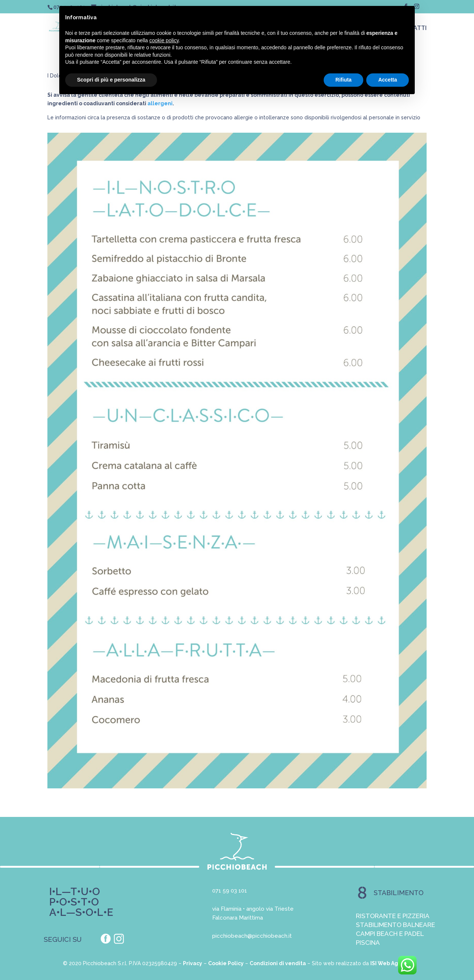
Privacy (193, 963)
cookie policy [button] (164, 40)
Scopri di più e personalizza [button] (111, 80)
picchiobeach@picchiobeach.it (252, 936)
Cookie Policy (226, 963)
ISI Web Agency (391, 963)
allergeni (160, 103)
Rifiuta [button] (344, 80)
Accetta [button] (388, 80)
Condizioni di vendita (278, 963)
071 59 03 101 (230, 891)
